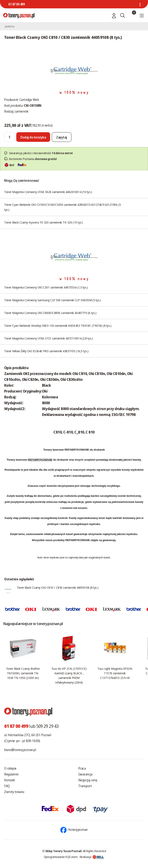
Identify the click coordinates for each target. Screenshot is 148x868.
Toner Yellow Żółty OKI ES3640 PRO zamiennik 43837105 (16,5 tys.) (46, 351)
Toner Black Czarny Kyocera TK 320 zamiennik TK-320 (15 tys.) (44, 222)
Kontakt (10, 780)
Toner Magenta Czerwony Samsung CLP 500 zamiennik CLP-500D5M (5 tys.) (52, 300)
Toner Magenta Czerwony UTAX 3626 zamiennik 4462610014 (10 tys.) (48, 192)
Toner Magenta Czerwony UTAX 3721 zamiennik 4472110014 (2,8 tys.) (48, 338)
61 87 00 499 (16, 4)
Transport (85, 786)
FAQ (7, 786)
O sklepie (10, 768)
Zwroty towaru (14, 792)
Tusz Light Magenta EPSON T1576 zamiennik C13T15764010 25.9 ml (115, 673)
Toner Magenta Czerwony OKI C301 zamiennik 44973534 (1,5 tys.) (46, 287)
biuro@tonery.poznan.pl (20, 750)
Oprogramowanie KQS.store (61, 857)
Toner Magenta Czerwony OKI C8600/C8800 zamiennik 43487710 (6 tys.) (50, 313)
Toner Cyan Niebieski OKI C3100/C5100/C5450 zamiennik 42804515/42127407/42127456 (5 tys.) (62, 207)
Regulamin (11, 774)
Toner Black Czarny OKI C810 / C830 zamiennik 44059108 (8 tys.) (58, 587)
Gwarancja (85, 774)
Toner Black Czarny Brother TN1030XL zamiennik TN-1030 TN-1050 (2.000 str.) (23, 673)
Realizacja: (92, 857)
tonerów (52, 486)
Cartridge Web (29, 100)
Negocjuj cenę (88, 780)
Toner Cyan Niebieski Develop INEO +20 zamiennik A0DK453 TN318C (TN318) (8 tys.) (58, 325)
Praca (82, 768)
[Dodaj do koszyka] (33, 137)
